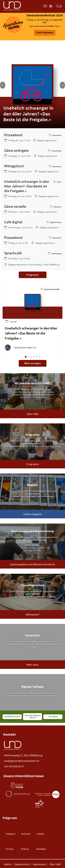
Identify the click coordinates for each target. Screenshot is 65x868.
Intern (8, 864)
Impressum (39, 864)
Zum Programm (45, 32)
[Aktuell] (51, 6)
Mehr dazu (32, 665)
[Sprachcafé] (33, 259)
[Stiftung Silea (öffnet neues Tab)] (47, 794)
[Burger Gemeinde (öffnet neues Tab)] (17, 804)
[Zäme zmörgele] (33, 153)
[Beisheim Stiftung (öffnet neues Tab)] (18, 794)
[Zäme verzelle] (33, 209)
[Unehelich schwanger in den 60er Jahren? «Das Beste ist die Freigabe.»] (33, 189)
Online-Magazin (33, 514)
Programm (32, 275)
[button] (32, 348)
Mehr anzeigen (32, 363)
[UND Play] (45, 6)
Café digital (53, 717)
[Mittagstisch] (33, 168)
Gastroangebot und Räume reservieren (32, 564)
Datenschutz (22, 864)
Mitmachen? (33, 614)
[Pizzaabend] (33, 137)
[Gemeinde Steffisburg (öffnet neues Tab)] (42, 785)
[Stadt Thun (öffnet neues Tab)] (17, 785)
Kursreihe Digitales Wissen (33, 717)
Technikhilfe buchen (12, 717)
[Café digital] (33, 224)
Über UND (33, 414)
